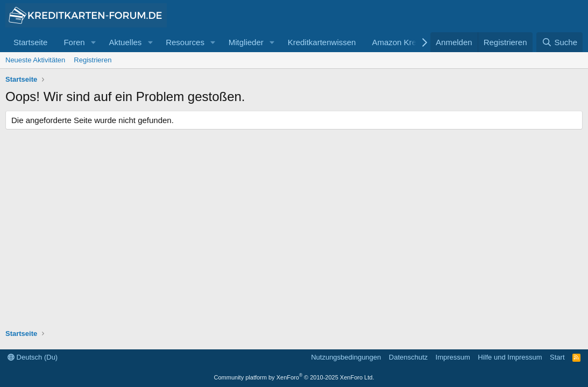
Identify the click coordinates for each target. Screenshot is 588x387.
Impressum (453, 357)
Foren (74, 42)
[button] (93, 42)
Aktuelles (125, 42)
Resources (185, 42)
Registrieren (93, 60)
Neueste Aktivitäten (35, 60)
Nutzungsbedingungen (346, 357)
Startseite (30, 42)
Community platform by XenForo (294, 377)
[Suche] (559, 42)
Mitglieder (246, 42)
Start (557, 357)
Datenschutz (408, 357)
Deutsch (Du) (33, 357)
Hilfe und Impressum (510, 357)
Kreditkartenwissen (322, 42)
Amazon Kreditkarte (407, 42)
